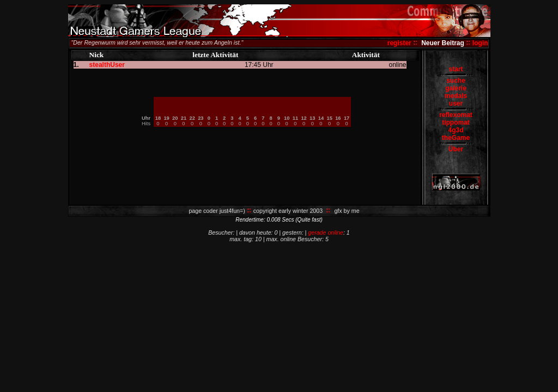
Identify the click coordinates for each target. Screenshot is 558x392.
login (480, 43)
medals (456, 96)
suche (456, 81)
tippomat (456, 122)
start (456, 69)
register (399, 43)
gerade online (326, 232)
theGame (456, 138)
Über (456, 149)
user (456, 103)
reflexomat (456, 115)
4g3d (456, 130)
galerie (456, 88)
